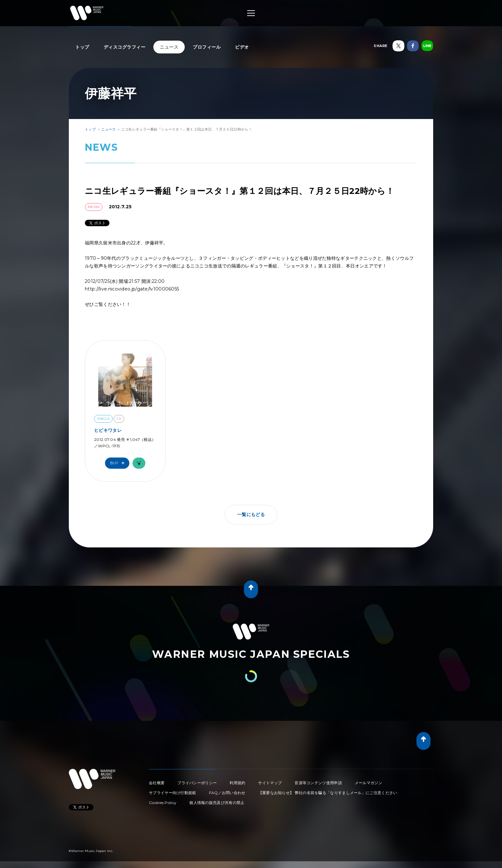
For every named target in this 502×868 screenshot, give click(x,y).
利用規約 (237, 783)
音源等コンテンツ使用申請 (318, 783)
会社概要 (157, 783)
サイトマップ (270, 783)
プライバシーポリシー (197, 783)
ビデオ (242, 47)
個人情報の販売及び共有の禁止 (217, 803)
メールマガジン (368, 783)
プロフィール (207, 47)
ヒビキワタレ (108, 430)
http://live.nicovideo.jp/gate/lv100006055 (132, 289)
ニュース (169, 47)
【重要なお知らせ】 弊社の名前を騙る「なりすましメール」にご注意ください (328, 793)
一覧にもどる (251, 514)
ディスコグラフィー (125, 47)
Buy (119, 463)
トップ (82, 47)
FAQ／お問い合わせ (227, 793)
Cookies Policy (163, 803)
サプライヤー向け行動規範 (173, 793)
